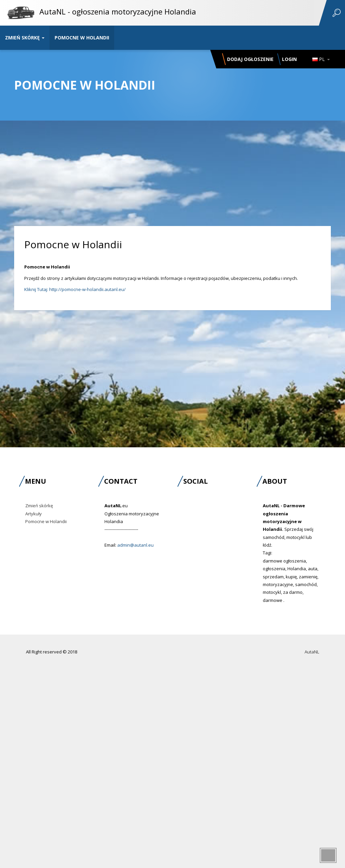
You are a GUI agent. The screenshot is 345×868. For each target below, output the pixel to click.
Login (289, 59)
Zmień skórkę (25, 38)
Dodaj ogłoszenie (250, 59)
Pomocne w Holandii (82, 38)
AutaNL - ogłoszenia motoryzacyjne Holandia (118, 11)
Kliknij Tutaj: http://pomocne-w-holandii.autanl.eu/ (75, 289)
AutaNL (312, 652)
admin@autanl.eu (135, 545)
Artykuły (34, 514)
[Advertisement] (172, 163)
